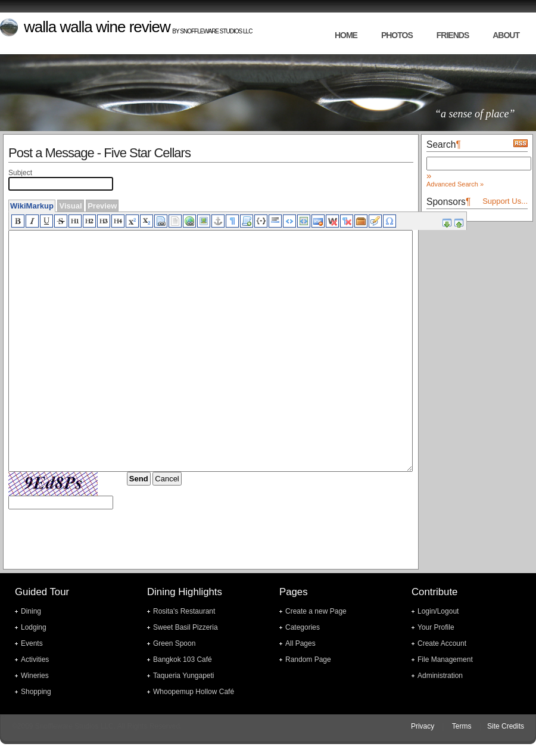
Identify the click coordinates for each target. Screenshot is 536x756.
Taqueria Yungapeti (184, 676)
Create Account (442, 643)
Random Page (308, 659)
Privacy (423, 726)
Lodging (34, 627)
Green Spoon (174, 643)
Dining (31, 611)
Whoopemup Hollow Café (194, 692)
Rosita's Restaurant (184, 611)
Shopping (36, 692)
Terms (462, 726)
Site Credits (506, 726)
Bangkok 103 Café (183, 659)
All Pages (300, 643)
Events (32, 643)
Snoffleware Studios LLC (216, 31)
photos (397, 35)
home (346, 35)
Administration (440, 676)
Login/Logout (438, 611)
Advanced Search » (455, 184)
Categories (303, 627)
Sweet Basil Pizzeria (186, 627)
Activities (35, 659)
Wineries (35, 676)
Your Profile (436, 627)
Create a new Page (316, 611)
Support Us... (505, 201)
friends (453, 35)
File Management (445, 659)
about (506, 35)
